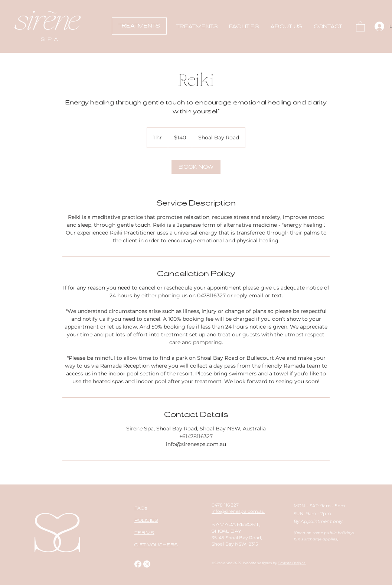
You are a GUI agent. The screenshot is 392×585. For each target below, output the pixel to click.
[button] (197, 26)
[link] (196, 167)
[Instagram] (147, 564)
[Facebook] (138, 564)
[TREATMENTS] (139, 26)
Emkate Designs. (292, 563)
